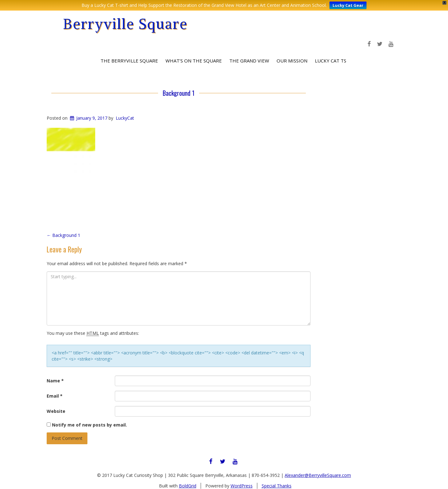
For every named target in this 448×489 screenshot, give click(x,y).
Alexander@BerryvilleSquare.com (318, 475)
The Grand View (249, 61)
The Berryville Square (129, 61)
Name (55, 381)
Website (56, 411)
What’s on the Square (194, 61)
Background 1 (179, 93)
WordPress (242, 486)
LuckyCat (125, 118)
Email (55, 396)
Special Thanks (277, 486)
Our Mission (292, 61)
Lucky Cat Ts (331, 61)
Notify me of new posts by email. (89, 425)
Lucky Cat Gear (348, 5)
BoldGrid (188, 486)
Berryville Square (125, 24)
